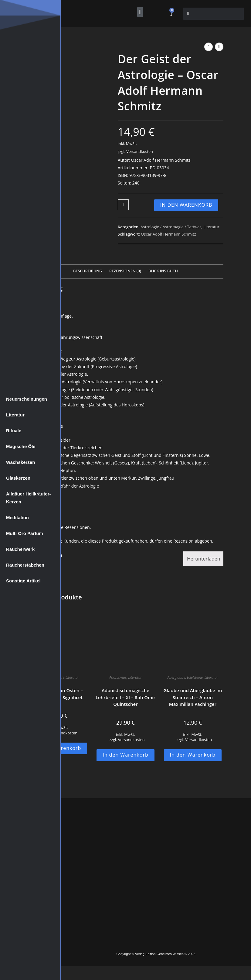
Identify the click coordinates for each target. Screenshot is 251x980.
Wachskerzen (20, 462)
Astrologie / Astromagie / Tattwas (171, 227)
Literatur (15, 415)
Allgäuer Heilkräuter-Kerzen (29, 498)
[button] (140, 12)
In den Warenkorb (186, 205)
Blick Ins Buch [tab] (163, 271)
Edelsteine (195, 677)
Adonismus (118, 677)
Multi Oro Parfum (25, 533)
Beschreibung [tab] (88, 271)
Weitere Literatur (66, 677)
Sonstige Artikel (23, 581)
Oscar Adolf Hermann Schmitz (168, 234)
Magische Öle (21, 446)
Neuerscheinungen (27, 399)
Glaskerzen (18, 478)
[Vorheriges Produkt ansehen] (209, 47)
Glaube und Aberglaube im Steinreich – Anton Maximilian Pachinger (193, 697)
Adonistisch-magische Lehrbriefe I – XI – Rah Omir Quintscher (126, 697)
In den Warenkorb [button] (126, 755)
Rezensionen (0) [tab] (125, 271)
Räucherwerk (20, 549)
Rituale (14, 431)
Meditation (17, 518)
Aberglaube (176, 677)
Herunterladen (204, 559)
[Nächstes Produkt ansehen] (219, 47)
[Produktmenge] (123, 205)
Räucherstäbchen (25, 565)
